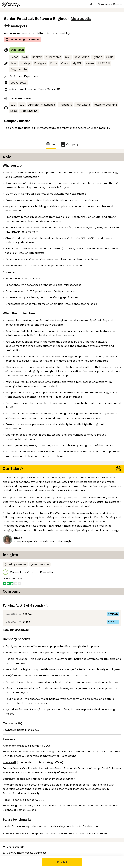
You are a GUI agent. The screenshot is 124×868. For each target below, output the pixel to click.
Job (51, 144)
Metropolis (81, 19)
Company (69, 144)
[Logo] (11, 4)
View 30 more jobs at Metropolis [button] (25, 853)
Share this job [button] (13, 847)
